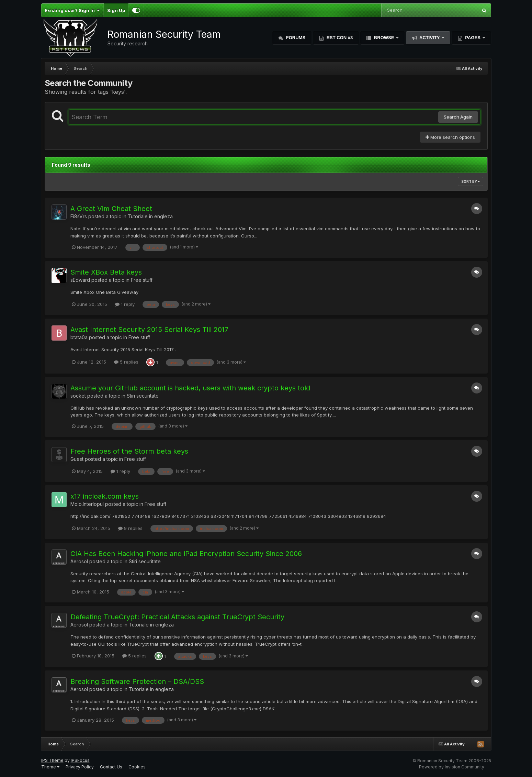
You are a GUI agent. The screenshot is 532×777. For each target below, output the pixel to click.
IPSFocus (80, 760)
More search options (450, 137)
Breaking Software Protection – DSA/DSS (137, 681)
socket (78, 396)
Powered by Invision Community (452, 767)
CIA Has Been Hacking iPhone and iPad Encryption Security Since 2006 (186, 554)
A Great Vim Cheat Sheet (111, 209)
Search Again (458, 117)
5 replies (126, 362)
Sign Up (116, 10)
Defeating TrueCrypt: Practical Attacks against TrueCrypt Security (177, 617)
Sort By (471, 181)
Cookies (137, 767)
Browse (384, 38)
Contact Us (111, 767)
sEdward (80, 280)
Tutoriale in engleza (150, 216)
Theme (50, 767)
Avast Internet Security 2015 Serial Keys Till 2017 (149, 330)
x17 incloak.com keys (105, 496)
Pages (473, 38)
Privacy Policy (80, 767)
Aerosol (79, 561)
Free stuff (142, 280)
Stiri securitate (143, 396)
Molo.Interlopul (87, 504)
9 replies (130, 528)
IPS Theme (52, 760)
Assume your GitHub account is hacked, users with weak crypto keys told (190, 388)
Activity (430, 38)
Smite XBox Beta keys (106, 272)
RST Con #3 (339, 38)
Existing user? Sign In (72, 10)
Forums (295, 38)
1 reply (125, 304)
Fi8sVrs (79, 216)
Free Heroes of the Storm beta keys (129, 451)
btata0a (79, 337)
